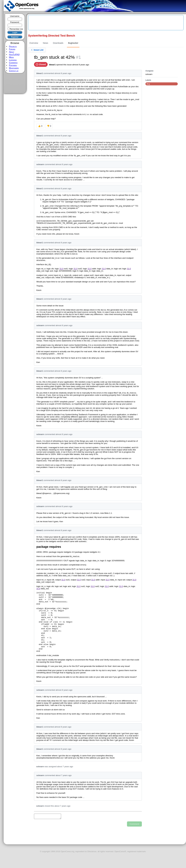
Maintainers (14, 68)
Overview (34, 43)
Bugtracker (73, 43)
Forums (12, 49)
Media (11, 57)
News (45, 43)
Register (15, 37)
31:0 (61, 269)
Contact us (14, 71)
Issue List (37, 50)
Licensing (13, 60)
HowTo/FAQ (14, 54)
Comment (134, 837)
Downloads (58, 43)
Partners (13, 65)
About (12, 52)
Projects (13, 46)
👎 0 (49, 126)
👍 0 (40, 126)
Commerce (13, 63)
